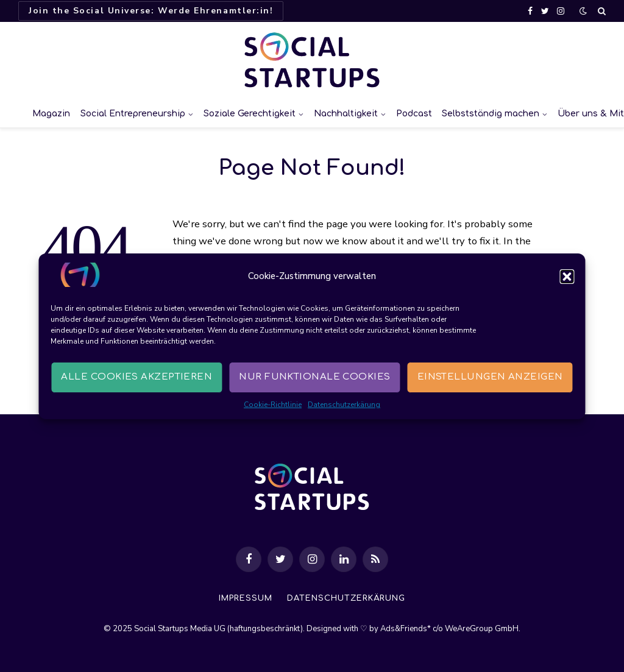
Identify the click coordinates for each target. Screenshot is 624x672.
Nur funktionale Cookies (314, 377)
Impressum (245, 598)
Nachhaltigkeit (346, 114)
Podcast (414, 114)
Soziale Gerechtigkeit (250, 114)
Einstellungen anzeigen (490, 377)
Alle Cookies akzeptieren (136, 377)
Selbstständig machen (491, 114)
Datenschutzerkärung (344, 405)
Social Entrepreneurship (133, 114)
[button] (567, 277)
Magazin (51, 114)
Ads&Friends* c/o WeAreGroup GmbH (449, 629)
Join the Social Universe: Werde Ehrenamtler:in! (151, 11)
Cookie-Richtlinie (273, 405)
